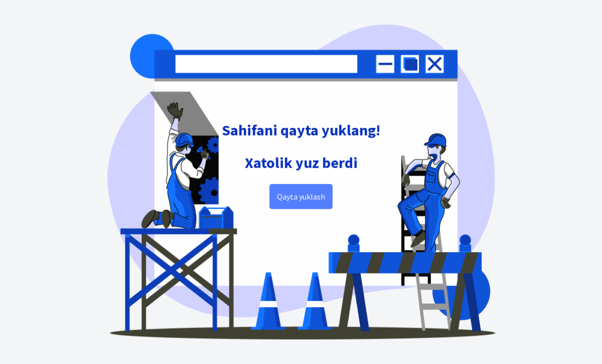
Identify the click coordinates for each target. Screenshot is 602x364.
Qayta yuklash (301, 197)
